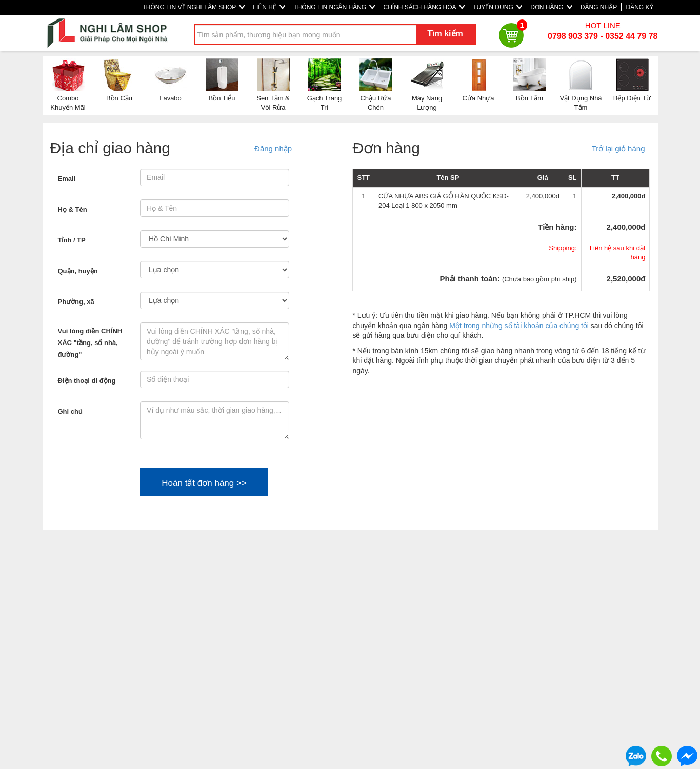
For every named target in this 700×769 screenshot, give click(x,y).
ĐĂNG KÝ (639, 7)
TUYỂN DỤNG (497, 7)
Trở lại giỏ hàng (618, 148)
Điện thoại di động (87, 381)
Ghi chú (70, 411)
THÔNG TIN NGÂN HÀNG (334, 7)
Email (67, 179)
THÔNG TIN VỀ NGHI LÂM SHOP (193, 7)
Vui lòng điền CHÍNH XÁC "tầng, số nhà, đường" (90, 343)
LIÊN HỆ (269, 7)
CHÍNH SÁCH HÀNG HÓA (424, 7)
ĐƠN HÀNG (551, 7)
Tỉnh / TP (72, 240)
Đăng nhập (273, 148)
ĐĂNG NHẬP (599, 7)
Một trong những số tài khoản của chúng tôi (519, 326)
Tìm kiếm (445, 34)
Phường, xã (76, 302)
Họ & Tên (73, 209)
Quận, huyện (78, 271)
